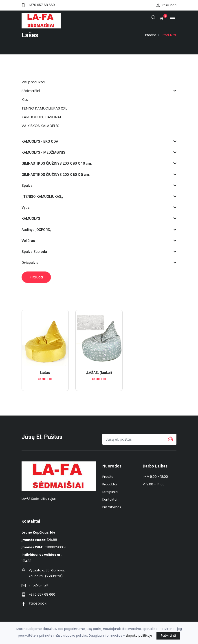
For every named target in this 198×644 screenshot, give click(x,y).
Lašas (45, 373)
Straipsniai (110, 492)
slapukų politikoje (139, 635)
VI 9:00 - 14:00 (154, 484)
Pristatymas (112, 507)
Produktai (110, 484)
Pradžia (151, 35)
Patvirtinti (168, 635)
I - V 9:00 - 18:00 (155, 477)
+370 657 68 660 (42, 5)
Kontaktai (110, 500)
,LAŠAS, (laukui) (99, 373)
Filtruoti (36, 277)
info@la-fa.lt (39, 585)
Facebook (34, 603)
